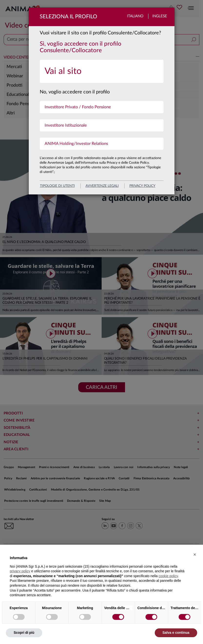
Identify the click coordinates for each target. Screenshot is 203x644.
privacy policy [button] (20, 571)
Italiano (135, 16)
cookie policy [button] (168, 576)
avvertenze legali (102, 186)
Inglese (160, 16)
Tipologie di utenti (57, 186)
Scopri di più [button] (24, 633)
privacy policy (142, 186)
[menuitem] (102, 71)
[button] (195, 554)
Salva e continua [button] (176, 633)
